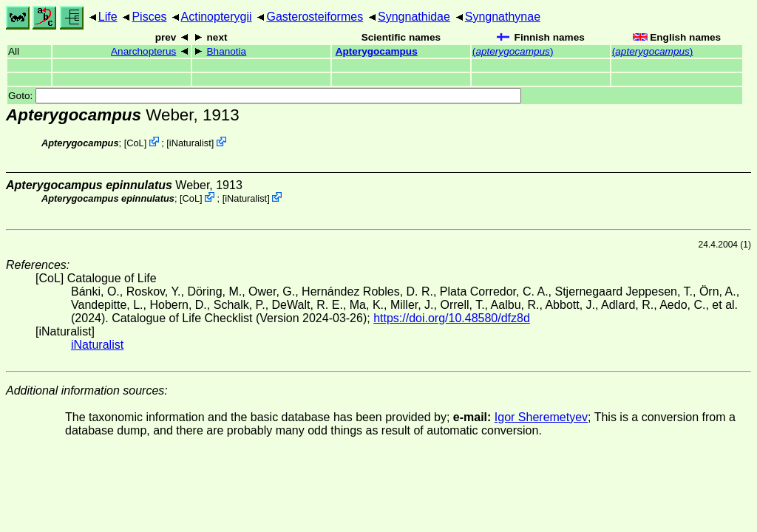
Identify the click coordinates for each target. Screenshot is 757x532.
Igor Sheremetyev (541, 417)
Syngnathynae (503, 17)
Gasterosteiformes (315, 17)
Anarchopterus (143, 51)
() (513, 51)
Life (108, 17)
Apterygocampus (377, 51)
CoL (135, 143)
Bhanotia (227, 51)
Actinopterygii (217, 17)
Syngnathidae (414, 17)
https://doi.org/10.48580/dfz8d (452, 318)
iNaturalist (190, 143)
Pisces (149, 17)
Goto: (265, 96)
